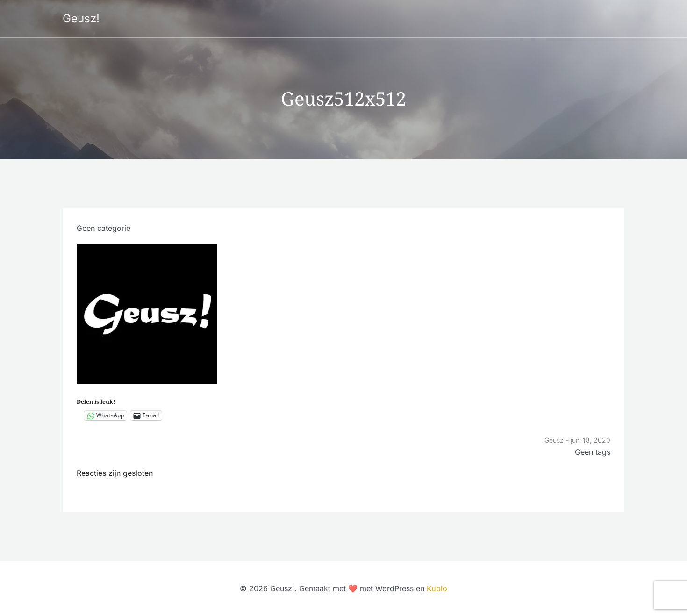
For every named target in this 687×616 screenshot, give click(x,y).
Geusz (554, 440)
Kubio (437, 588)
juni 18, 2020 (590, 440)
